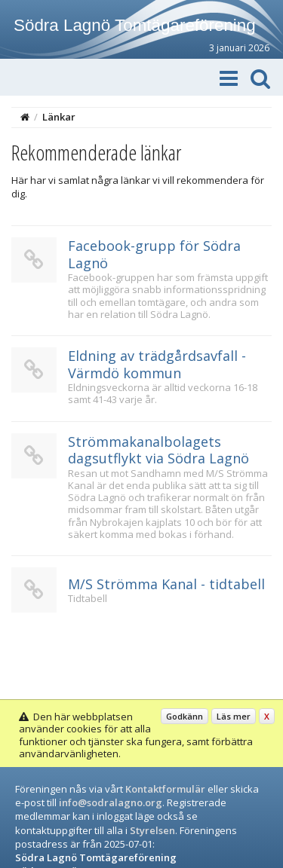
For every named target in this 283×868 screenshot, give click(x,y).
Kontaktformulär (165, 789)
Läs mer (234, 716)
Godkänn (185, 716)
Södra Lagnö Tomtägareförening (135, 25)
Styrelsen (152, 830)
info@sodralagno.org (111, 802)
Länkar (59, 117)
